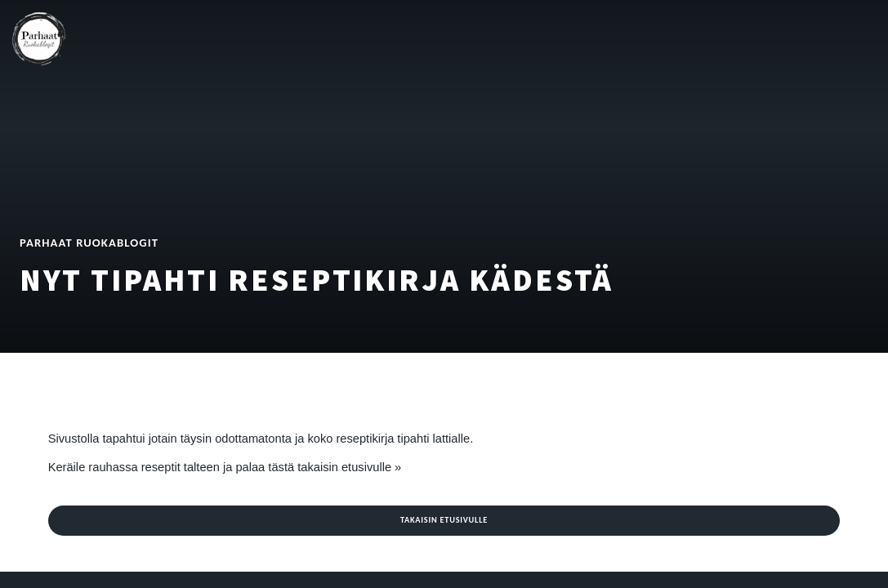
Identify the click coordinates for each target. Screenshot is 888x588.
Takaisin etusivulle (444, 520)
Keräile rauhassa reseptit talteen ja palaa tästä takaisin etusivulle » (225, 467)
